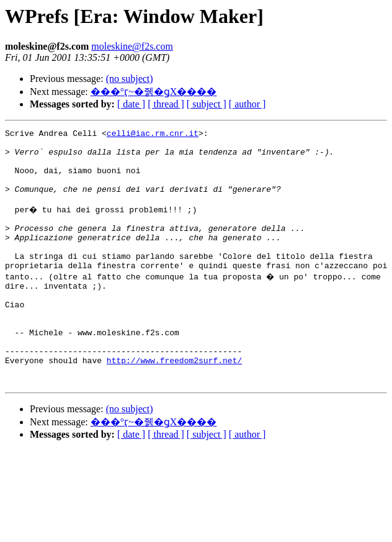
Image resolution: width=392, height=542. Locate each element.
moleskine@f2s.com (132, 46)
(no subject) (130, 79)
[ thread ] (166, 104)
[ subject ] (207, 104)
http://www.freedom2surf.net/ (174, 403)
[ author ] (247, 104)
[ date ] (131, 104)
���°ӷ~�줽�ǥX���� (154, 92)
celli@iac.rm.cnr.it (153, 135)
